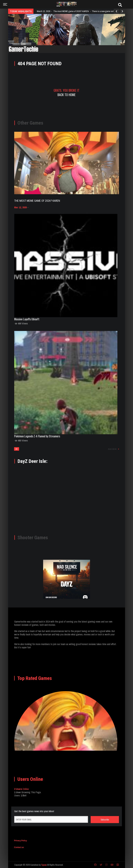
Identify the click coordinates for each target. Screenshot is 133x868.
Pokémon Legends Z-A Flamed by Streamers (37, 436)
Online (21, 789)
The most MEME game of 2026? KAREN (37, 201)
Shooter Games (33, 538)
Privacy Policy (21, 841)
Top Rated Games (35, 678)
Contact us (19, 847)
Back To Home (66, 95)
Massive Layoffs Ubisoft (27, 319)
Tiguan (44, 865)
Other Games (30, 123)
